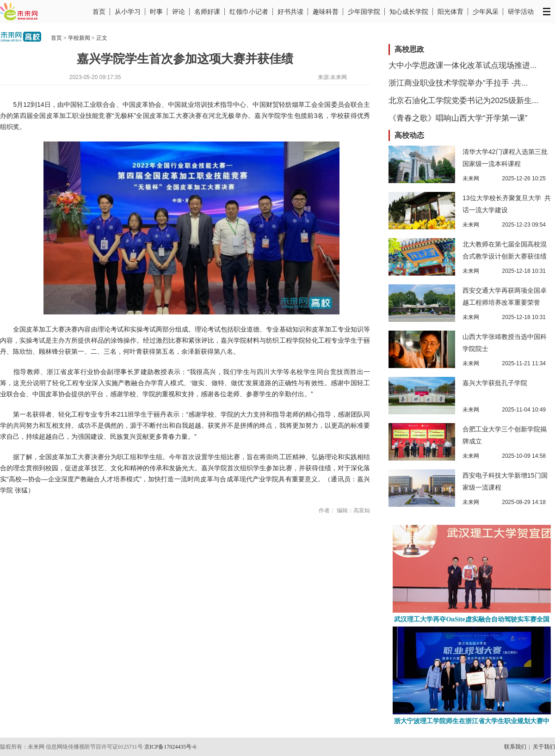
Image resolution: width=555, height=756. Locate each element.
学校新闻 (79, 38)
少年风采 (486, 12)
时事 (156, 12)
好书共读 (290, 12)
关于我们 (544, 747)
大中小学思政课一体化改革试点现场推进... (462, 65)
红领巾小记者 (249, 12)
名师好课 (207, 12)
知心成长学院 (409, 12)
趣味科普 (326, 12)
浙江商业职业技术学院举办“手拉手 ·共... (458, 83)
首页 (99, 12)
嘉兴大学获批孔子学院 (495, 383)
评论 (179, 12)
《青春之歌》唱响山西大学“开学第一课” (458, 118)
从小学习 (128, 12)
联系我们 (515, 747)
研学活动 (521, 12)
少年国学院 (364, 12)
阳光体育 (450, 12)
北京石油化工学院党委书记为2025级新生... (463, 101)
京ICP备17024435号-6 (170, 747)
